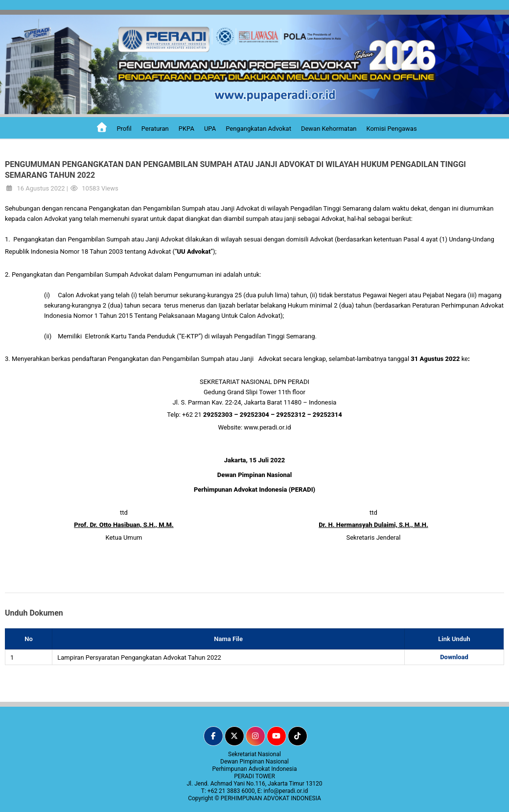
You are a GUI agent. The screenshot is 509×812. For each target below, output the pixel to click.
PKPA (186, 129)
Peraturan (155, 129)
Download (454, 657)
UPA (210, 129)
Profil (124, 129)
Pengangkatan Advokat (258, 129)
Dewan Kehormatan (329, 129)
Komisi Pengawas (391, 129)
